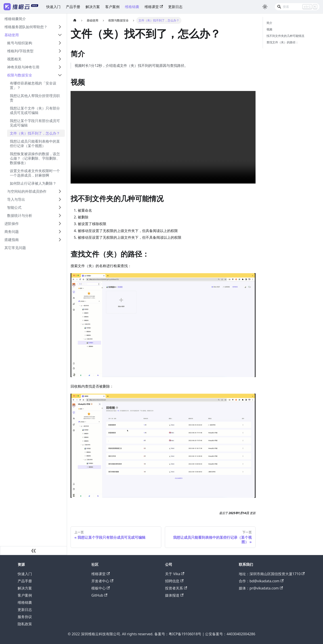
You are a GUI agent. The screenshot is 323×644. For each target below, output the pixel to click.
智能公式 (14, 207)
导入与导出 (16, 199)
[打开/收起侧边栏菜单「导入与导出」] (60, 199)
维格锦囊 (132, 7)
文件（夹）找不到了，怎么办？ (35, 133)
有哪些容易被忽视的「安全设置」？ (33, 85)
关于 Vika (175, 574)
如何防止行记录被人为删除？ (33, 183)
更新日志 (175, 7)
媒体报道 (174, 595)
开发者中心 (102, 581)
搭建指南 (12, 240)
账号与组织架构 (20, 43)
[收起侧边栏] (34, 551)
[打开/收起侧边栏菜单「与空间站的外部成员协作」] (60, 191)
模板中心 (101, 588)
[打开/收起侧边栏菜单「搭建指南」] (60, 240)
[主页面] (75, 20)
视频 (269, 29)
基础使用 (12, 35)
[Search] (297, 7)
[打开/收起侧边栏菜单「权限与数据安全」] (60, 75)
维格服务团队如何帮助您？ (26, 27)
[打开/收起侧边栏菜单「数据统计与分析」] (60, 215)
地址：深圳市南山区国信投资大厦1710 (272, 574)
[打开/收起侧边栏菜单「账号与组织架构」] (60, 43)
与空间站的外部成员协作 (27, 191)
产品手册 (73, 7)
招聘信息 (174, 581)
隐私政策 (25, 624)
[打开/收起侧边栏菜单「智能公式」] (60, 207)
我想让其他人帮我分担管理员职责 (35, 98)
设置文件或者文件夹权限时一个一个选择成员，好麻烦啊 (35, 173)
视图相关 (14, 59)
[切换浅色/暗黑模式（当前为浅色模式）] (265, 7)
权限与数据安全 (20, 75)
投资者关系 (176, 588)
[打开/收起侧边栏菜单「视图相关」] (60, 59)
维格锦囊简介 (15, 19)
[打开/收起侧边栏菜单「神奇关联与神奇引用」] (60, 67)
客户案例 (112, 7)
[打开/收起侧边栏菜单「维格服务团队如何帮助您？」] (60, 27)
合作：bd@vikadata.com (261, 581)
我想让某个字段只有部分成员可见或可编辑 (35, 123)
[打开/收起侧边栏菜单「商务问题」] (60, 232)
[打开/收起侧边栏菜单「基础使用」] (60, 35)
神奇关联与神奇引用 (23, 67)
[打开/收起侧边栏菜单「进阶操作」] (60, 224)
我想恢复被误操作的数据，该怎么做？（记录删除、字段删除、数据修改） (35, 158)
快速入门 (53, 7)
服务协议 (25, 617)
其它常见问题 (15, 248)
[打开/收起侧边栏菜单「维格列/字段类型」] (60, 51)
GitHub (99, 595)
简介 (269, 23)
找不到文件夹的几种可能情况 (285, 36)
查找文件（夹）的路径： (282, 42)
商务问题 (12, 232)
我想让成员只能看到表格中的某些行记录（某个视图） (35, 144)
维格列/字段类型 (20, 51)
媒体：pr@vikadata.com (261, 588)
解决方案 (93, 7)
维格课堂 (154, 7)
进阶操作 (12, 224)
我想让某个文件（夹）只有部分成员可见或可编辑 (35, 110)
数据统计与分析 (20, 215)
